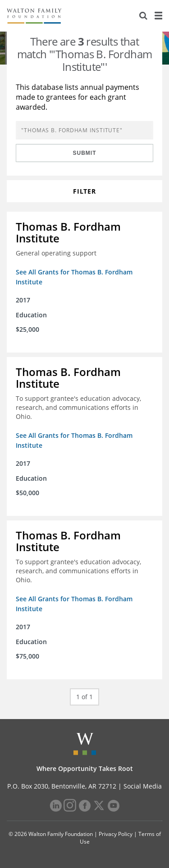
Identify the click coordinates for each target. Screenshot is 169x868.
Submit (85, 153)
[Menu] (158, 16)
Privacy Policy (116, 834)
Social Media (143, 786)
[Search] (143, 16)
